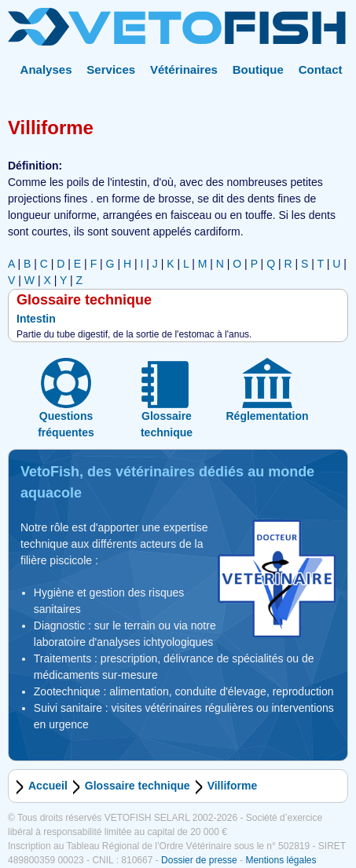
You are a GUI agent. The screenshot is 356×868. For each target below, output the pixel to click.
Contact (321, 69)
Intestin (36, 319)
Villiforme (233, 786)
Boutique (258, 69)
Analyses (46, 69)
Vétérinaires (184, 69)
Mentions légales (281, 860)
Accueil (48, 786)
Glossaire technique (138, 786)
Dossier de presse (199, 860)
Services (111, 69)
